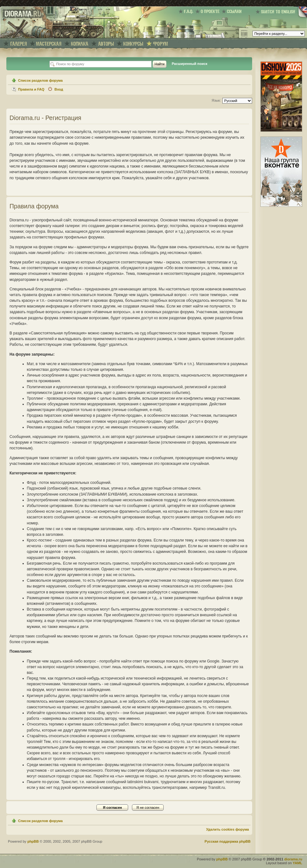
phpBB (33, 841)
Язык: (216, 100)
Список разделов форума (40, 80)
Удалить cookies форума (228, 829)
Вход (59, 89)
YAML (297, 863)
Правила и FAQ (31, 89)
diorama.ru (293, 859)
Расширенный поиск (189, 64)
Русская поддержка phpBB (228, 841)
